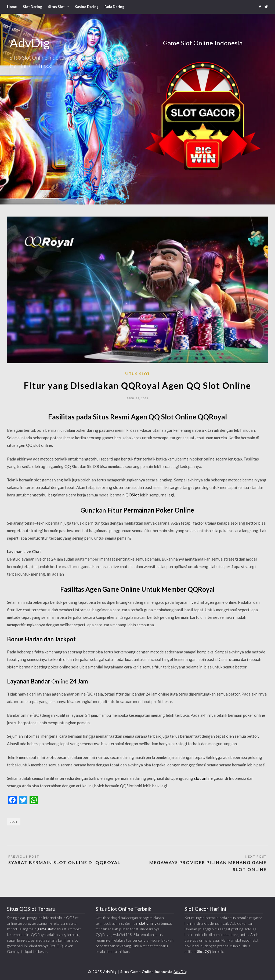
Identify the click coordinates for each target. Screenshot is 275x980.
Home (12, 7)
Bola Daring (114, 7)
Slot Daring (32, 7)
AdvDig (180, 972)
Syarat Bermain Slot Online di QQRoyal (64, 862)
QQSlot (132, 495)
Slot (14, 822)
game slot (46, 929)
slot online (203, 778)
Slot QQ (204, 951)
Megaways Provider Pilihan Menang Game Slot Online (208, 866)
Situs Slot (56, 7)
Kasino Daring (87, 7)
